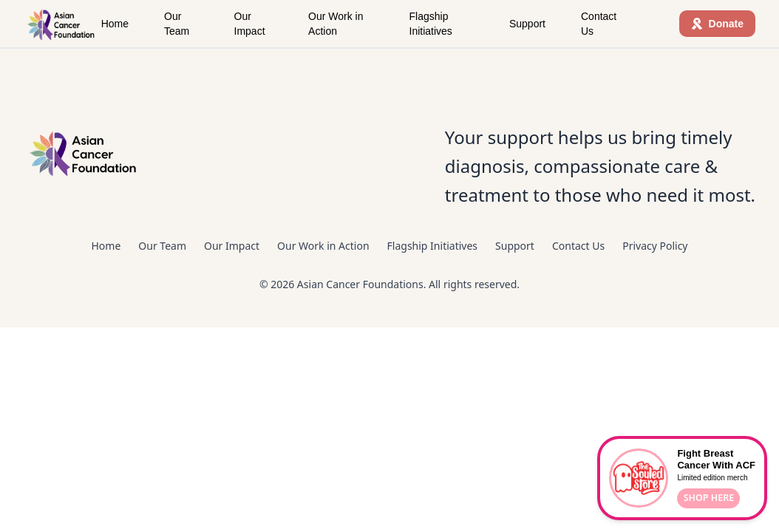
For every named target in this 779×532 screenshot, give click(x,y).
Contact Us (599, 24)
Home (115, 24)
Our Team (177, 24)
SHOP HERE (709, 498)
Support (527, 24)
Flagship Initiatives (431, 24)
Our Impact (250, 24)
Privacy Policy (655, 246)
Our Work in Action (336, 24)
